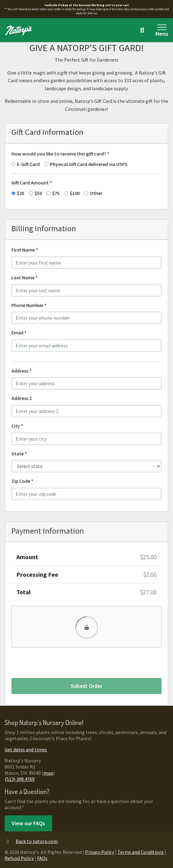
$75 (56, 193)
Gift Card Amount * (32, 183)
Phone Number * (29, 305)
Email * (19, 333)
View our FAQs (28, 823)
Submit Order (86, 686)
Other (96, 193)
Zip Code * (22, 481)
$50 (38, 193)
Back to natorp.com (31, 841)
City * (17, 426)
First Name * (25, 250)
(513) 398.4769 (20, 779)
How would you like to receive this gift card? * (60, 154)
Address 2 (22, 398)
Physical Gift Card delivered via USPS (89, 164)
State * (19, 454)
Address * (21, 371)
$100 (75, 193)
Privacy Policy (100, 852)
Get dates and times (26, 749)
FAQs (42, 858)
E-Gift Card (28, 164)
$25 (21, 193)
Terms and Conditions (141, 852)
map (48, 773)
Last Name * (25, 277)
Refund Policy (19, 858)
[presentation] (58, 661)
